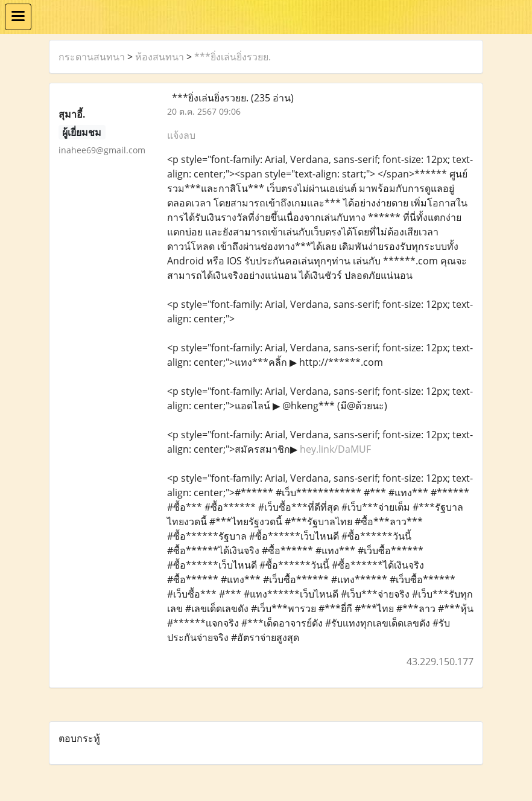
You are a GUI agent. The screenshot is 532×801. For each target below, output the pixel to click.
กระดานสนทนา (92, 57)
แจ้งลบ (181, 135)
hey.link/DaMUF (335, 449)
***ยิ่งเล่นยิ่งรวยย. (233, 57)
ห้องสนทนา (160, 57)
